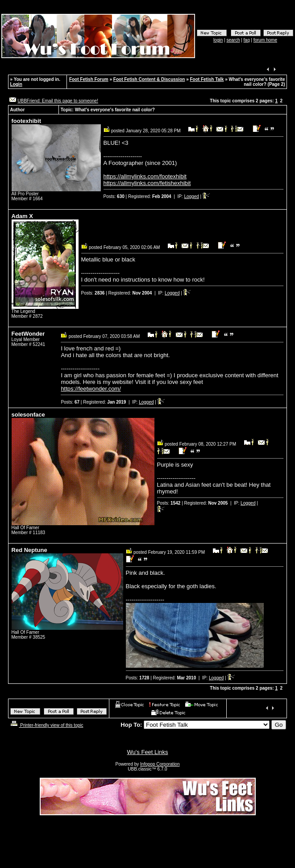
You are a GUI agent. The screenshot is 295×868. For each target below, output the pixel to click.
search (233, 40)
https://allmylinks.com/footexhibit (145, 176)
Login (16, 84)
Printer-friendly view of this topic (46, 725)
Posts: (114, 196)
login (218, 40)
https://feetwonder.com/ (91, 389)
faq (247, 40)
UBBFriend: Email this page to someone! (58, 101)
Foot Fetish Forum (89, 79)
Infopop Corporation (160, 764)
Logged (191, 196)
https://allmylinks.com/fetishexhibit (147, 183)
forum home (265, 40)
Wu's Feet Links (148, 752)
